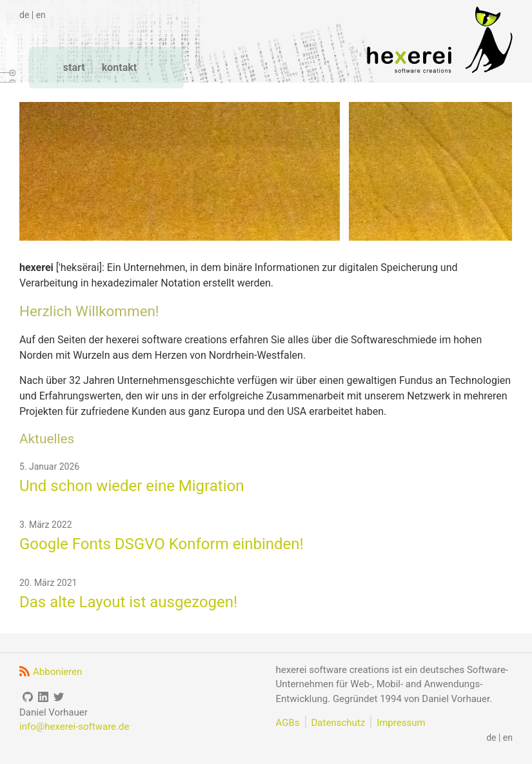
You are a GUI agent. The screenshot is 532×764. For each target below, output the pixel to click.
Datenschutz (339, 723)
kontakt (119, 67)
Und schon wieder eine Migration (132, 486)
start (74, 67)
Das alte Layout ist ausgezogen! (128, 602)
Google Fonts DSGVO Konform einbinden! (162, 544)
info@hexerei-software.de (74, 727)
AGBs (288, 723)
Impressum (401, 723)
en (41, 15)
